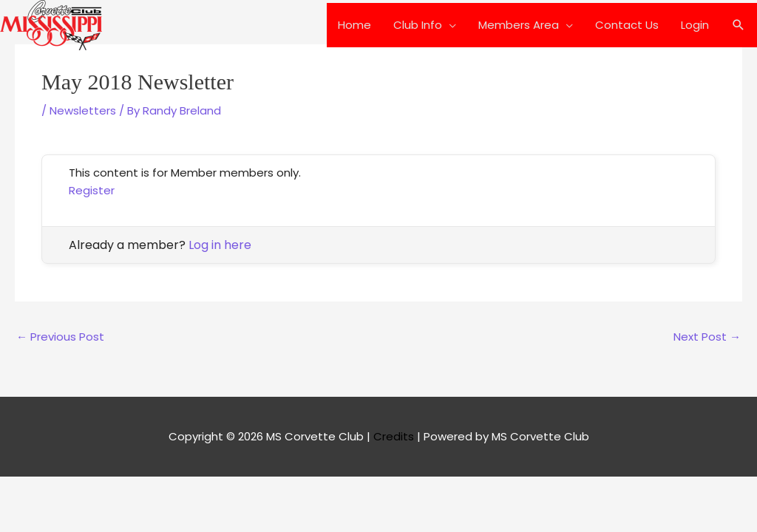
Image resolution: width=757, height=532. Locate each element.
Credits (394, 436)
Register (92, 190)
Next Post (707, 337)
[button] (739, 25)
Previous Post (60, 337)
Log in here (220, 245)
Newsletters (83, 110)
